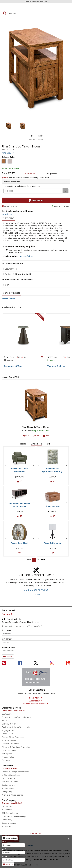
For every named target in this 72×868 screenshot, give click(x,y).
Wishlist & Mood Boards (12, 795)
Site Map (6, 760)
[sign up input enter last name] (36, 642)
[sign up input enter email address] (36, 651)
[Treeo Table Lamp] (53, 531)
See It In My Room (10, 782)
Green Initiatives (9, 823)
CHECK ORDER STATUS (36, 1)
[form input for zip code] (33, 191)
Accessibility (7, 826)
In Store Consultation (11, 775)
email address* (9, 647)
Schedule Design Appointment (15, 772)
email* (13, 858)
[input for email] (13, 860)
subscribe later (10, 838)
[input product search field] (39, 13)
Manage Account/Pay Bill (34, 704)
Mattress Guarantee (10, 744)
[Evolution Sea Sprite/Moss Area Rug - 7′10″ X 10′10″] (53, 457)
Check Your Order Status (13, 711)
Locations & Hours (10, 768)
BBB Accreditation (10, 813)
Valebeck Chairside (56, 366)
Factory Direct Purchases (13, 737)
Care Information (9, 750)
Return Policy (8, 734)
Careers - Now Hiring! (12, 803)
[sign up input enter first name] (36, 634)
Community (7, 820)
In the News (7, 810)
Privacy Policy (8, 757)
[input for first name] (13, 845)
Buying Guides (8, 730)
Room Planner (8, 788)
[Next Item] (33, 466)
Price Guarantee (9, 740)
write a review (8, 153)
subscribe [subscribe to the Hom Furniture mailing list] (8, 656)
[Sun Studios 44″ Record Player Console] (19, 494)
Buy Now (6, 614)
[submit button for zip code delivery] (66, 191)
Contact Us (7, 714)
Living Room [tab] (37, 444)
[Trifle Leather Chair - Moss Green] (19, 458)
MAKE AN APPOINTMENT (36, 590)
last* (13, 851)
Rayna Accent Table (13, 366)
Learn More (36, 594)
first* (13, 844)
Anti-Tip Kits (7, 754)
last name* (7, 639)
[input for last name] (13, 852)
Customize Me (8, 785)
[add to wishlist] (10, 206)
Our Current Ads (9, 778)
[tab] (4, 161)
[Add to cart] (36, 200)
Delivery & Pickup (10, 724)
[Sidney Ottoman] (53, 497)
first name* (7, 630)
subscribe (8, 864)
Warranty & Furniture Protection (16, 747)
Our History (7, 806)
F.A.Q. (4, 721)
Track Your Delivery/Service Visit (16, 727)
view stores (7, 214)
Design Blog (7, 792)
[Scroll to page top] (36, 833)
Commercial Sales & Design (14, 816)
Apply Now (34, 701)
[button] (26, 178)
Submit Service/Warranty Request (17, 717)
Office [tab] (50, 444)
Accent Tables (27, 256)
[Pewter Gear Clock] (19, 532)
